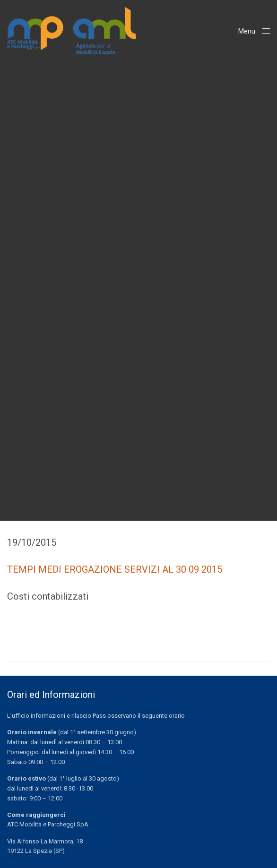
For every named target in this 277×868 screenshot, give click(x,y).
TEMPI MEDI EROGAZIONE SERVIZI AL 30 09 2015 (115, 569)
